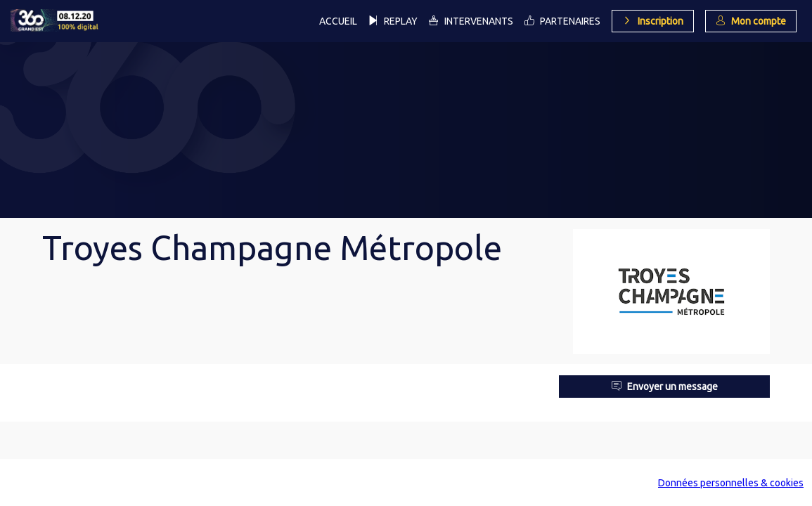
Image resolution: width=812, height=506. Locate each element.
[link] (338, 21)
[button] (653, 21)
